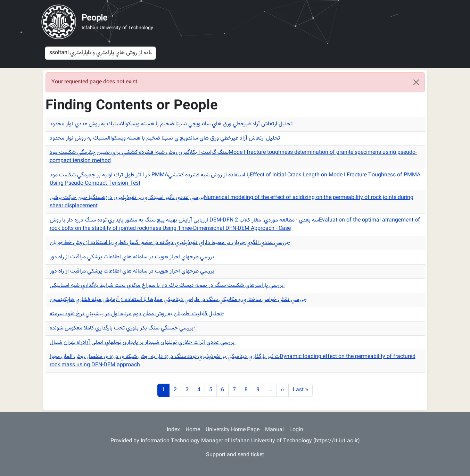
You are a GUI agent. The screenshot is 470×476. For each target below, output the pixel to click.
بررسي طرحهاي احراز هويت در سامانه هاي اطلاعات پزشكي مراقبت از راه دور (132, 257)
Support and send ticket (235, 455)
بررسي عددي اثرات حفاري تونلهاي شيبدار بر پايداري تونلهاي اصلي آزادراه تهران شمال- (143, 343)
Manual (274, 430)
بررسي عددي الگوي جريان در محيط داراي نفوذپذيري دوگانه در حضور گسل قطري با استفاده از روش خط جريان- (170, 243)
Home (193, 430)
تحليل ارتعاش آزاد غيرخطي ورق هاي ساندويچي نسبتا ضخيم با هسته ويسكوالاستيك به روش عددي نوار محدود (171, 124)
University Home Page (233, 430)
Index (173, 430)
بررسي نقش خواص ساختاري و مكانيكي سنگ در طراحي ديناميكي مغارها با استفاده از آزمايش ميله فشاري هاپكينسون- (178, 300)
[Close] (416, 82)
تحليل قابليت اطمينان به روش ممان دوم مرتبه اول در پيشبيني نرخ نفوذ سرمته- (137, 314)
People (94, 18)
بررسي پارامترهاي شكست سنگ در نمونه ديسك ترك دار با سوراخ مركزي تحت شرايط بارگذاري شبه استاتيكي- (167, 286)
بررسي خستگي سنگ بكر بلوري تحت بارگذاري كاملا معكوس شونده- (122, 328)
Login (296, 430)
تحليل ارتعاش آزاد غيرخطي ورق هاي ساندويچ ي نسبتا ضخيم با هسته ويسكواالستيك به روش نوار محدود (165, 138)
